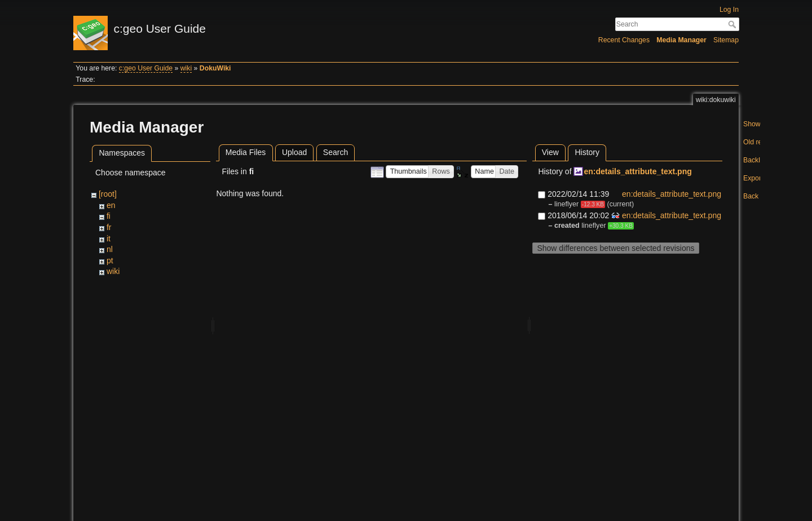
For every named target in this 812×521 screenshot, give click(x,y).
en (111, 205)
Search (733, 24)
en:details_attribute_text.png (637, 171)
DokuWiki (215, 68)
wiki (186, 68)
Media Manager (681, 40)
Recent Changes (624, 40)
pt (110, 260)
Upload (294, 152)
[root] (108, 194)
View (550, 152)
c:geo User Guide (146, 68)
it (109, 239)
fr (109, 227)
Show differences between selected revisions (615, 248)
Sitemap (726, 40)
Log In (729, 10)
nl (110, 249)
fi (109, 216)
